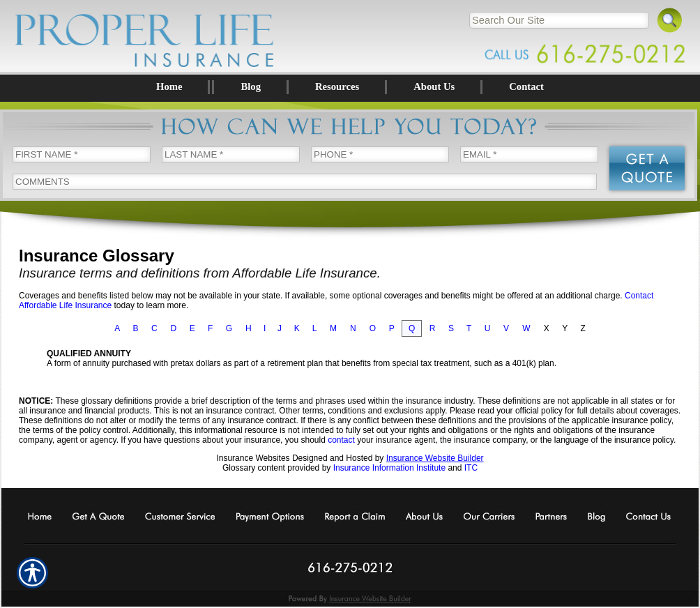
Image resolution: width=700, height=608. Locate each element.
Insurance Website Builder (435, 458)
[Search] (670, 19)
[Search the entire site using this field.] (559, 20)
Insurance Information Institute (389, 468)
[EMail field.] (529, 154)
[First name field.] (82, 154)
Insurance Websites (253, 458)
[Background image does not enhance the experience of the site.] (350, 87)
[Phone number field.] (380, 154)
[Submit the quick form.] (647, 168)
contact (341, 440)
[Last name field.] (231, 154)
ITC (471, 468)
